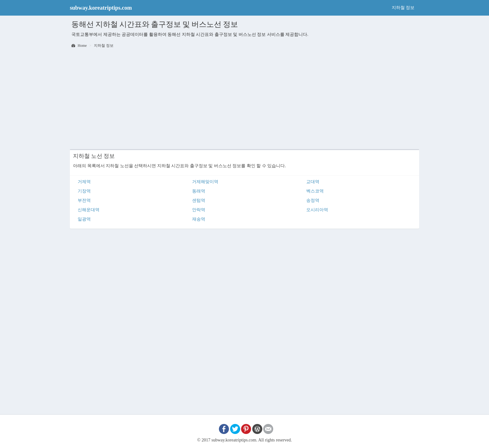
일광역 (84, 219)
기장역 (84, 191)
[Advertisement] (244, 99)
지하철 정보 (403, 8)
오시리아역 (317, 210)
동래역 (199, 191)
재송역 (199, 219)
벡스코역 (315, 191)
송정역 (313, 200)
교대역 (313, 182)
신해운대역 (89, 210)
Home (79, 46)
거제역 (84, 182)
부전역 (84, 200)
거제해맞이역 (205, 182)
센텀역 (199, 200)
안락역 (199, 210)
